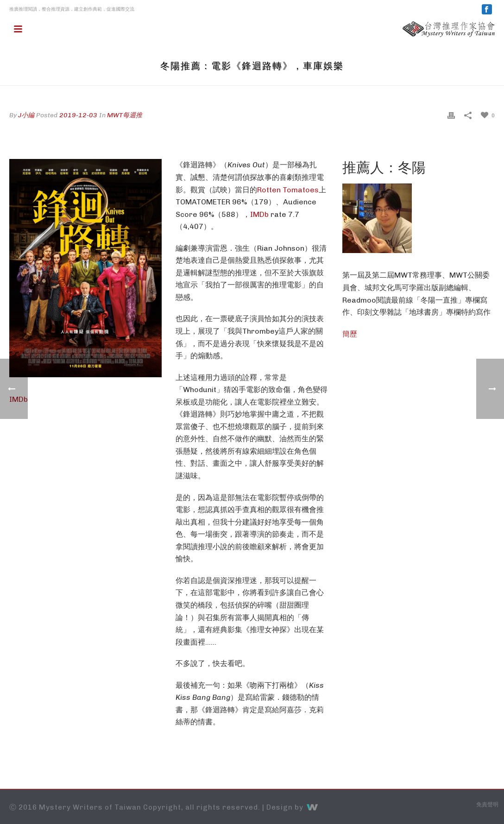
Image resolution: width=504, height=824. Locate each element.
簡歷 (350, 334)
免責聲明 (487, 805)
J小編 (26, 115)
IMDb (259, 214)
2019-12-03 (78, 115)
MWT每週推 (125, 115)
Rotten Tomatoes (288, 190)
